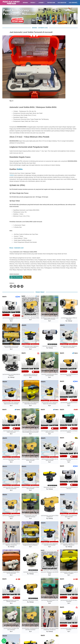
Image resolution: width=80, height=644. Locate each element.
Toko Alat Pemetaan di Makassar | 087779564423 (42, 642)
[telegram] (43, 251)
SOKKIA (33, 126)
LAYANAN (41, 3)
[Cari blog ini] (77, 3)
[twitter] (36, 251)
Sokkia (41, 120)
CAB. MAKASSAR (62, 3)
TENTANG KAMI (51, 3)
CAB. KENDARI (72, 3)
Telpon (50, 242)
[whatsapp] (39, 251)
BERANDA (25, 3)
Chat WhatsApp (38, 242)
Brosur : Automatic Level (38, 205)
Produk (33, 3)
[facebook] (32, 251)
